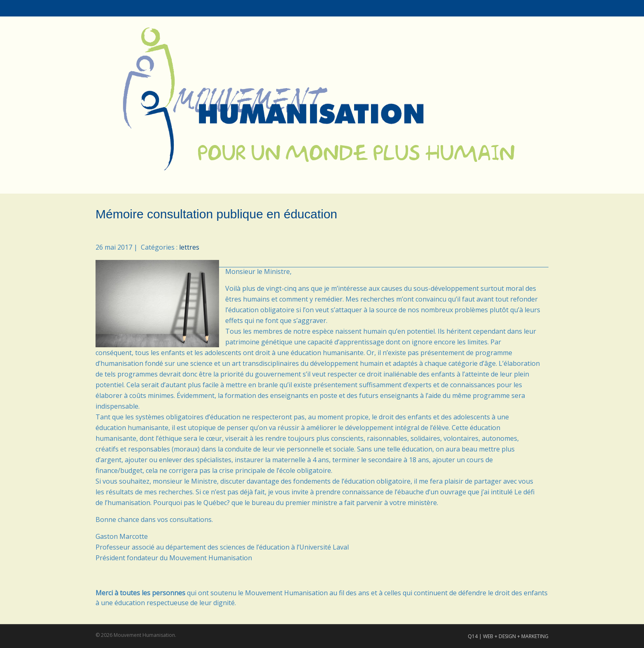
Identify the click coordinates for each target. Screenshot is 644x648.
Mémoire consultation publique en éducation (216, 214)
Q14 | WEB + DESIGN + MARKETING (508, 636)
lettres (189, 247)
